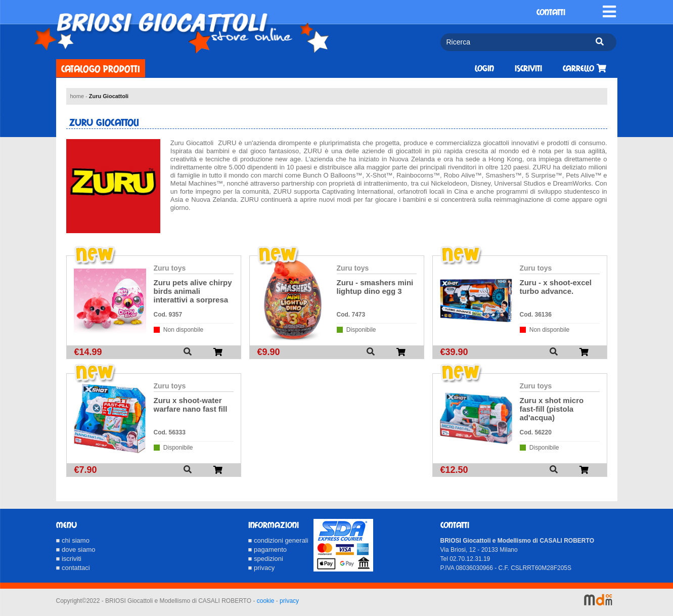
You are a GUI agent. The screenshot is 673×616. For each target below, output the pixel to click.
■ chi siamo (73, 540)
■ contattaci (73, 568)
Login (484, 69)
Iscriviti (528, 69)
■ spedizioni (266, 559)
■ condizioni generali (278, 540)
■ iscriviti (69, 559)
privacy (289, 601)
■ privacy (262, 568)
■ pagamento (268, 549)
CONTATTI (551, 12)
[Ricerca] (514, 42)
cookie (266, 601)
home (77, 96)
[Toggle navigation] (609, 12)
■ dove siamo (76, 549)
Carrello (585, 69)
